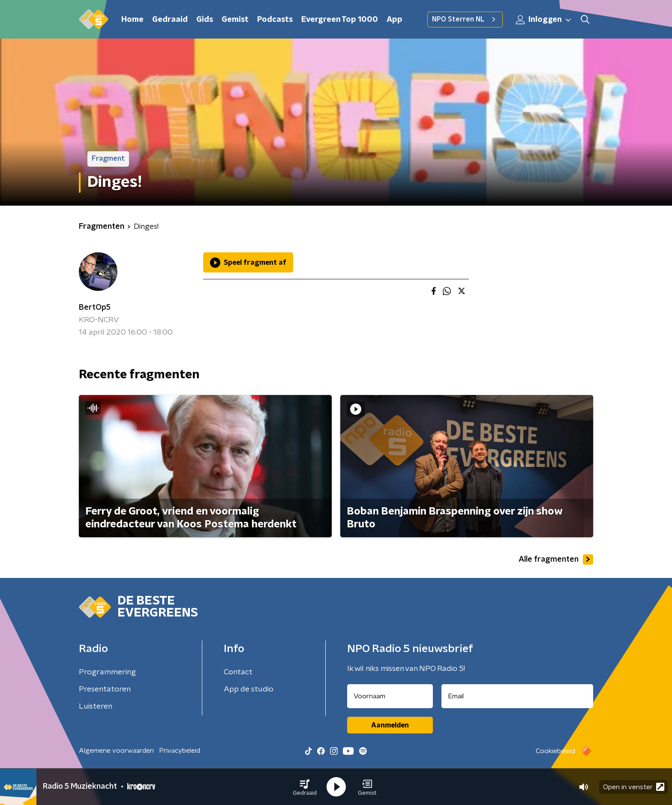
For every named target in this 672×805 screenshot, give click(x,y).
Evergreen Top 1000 (340, 20)
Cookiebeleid (555, 751)
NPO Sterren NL (465, 19)
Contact (238, 672)
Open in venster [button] (634, 787)
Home (132, 20)
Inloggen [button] (544, 20)
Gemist (235, 20)
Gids (205, 20)
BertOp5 (95, 308)
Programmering (107, 672)
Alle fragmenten (556, 560)
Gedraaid (170, 20)
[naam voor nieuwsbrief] (390, 696)
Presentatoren (105, 689)
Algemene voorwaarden (116, 751)
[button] (305, 787)
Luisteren (96, 706)
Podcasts (275, 20)
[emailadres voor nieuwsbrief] (517, 696)
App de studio (249, 689)
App (394, 20)
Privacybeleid (180, 751)
